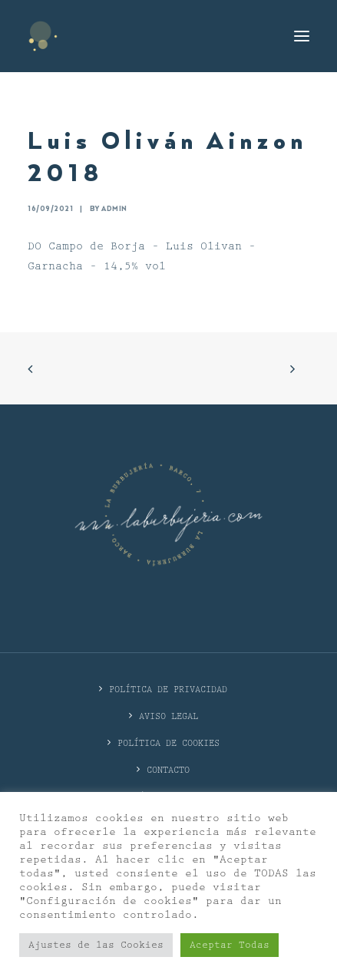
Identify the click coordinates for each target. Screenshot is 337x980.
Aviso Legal (168, 716)
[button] (302, 36)
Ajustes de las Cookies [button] (96, 945)
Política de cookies (168, 743)
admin (114, 209)
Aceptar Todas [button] (230, 945)
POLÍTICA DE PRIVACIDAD (168, 690)
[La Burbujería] (43, 36)
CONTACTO (168, 770)
